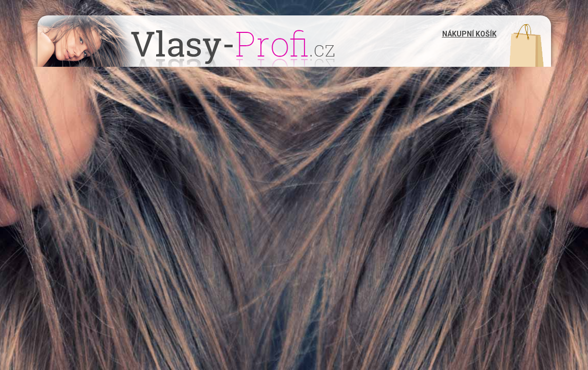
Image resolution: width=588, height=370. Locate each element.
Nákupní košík (469, 34)
